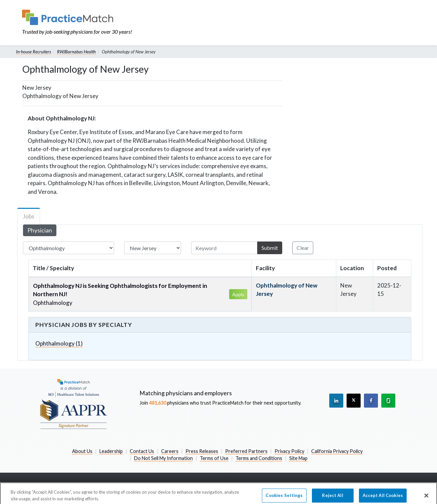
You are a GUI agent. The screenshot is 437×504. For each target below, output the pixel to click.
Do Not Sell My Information (163, 458)
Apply (238, 294)
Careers (170, 451)
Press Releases (202, 451)
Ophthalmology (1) (59, 343)
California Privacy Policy (337, 451)
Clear (303, 248)
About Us (82, 451)
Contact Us (142, 451)
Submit (270, 248)
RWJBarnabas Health (76, 52)
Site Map (298, 458)
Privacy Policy (289, 451)
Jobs (29, 216)
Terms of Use (214, 458)
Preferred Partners (246, 451)
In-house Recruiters (34, 52)
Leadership (111, 451)
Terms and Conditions (259, 458)
